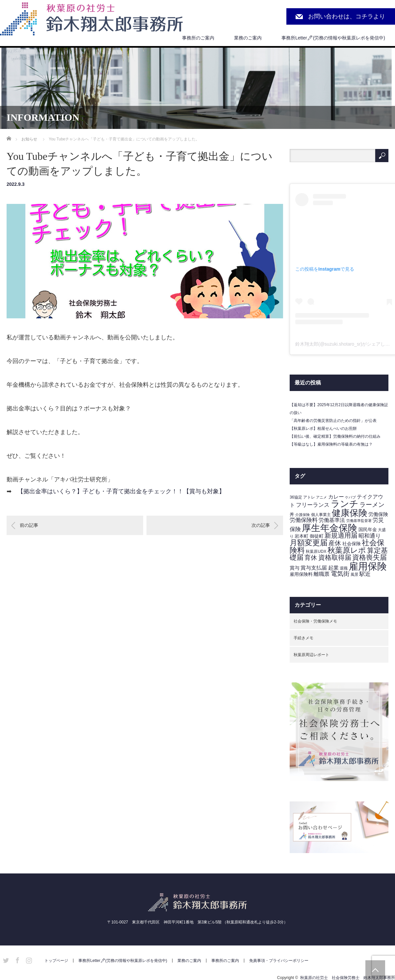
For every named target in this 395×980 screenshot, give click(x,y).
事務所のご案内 (198, 38)
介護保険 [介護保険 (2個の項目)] (303, 515)
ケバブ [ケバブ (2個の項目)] (350, 497)
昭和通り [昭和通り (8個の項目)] (370, 536)
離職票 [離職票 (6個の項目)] (322, 574)
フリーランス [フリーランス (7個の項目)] (313, 505)
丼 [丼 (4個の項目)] (292, 514)
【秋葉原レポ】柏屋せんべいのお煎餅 (323, 429)
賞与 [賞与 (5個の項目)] (295, 568)
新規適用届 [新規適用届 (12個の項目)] (341, 535)
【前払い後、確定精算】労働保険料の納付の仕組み (335, 436)
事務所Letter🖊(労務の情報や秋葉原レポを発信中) (333, 38)
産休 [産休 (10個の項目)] (335, 543)
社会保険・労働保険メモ (315, 621)
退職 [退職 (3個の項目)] (344, 568)
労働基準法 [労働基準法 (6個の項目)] (332, 520)
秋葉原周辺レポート (311, 655)
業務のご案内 (248, 38)
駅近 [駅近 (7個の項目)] (365, 574)
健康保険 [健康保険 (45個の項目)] (350, 513)
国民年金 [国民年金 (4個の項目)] (368, 530)
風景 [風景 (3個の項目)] (355, 575)
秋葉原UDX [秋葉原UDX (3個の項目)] (316, 551)
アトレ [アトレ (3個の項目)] (309, 497)
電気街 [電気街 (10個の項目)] (340, 574)
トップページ (56, 961)
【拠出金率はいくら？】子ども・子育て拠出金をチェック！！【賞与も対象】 (121, 491)
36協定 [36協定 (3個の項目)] (296, 497)
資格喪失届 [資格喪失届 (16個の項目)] (369, 557)
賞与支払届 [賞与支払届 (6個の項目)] (314, 568)
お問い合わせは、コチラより (347, 16)
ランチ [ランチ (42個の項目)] (345, 504)
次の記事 (261, 525)
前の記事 (29, 525)
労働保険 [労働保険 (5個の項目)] (378, 514)
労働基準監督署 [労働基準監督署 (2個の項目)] (359, 521)
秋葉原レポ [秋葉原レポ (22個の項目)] (347, 550)
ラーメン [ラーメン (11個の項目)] (372, 505)
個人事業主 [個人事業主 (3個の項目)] (321, 515)
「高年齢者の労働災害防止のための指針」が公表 (333, 421)
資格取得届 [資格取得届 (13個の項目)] (335, 557)
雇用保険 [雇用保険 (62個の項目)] (368, 566)
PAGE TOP (375, 970)
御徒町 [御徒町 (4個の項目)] (317, 536)
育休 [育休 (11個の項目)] (311, 558)
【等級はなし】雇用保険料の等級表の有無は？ (331, 444)
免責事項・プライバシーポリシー (279, 961)
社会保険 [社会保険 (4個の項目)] (352, 544)
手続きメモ (303, 638)
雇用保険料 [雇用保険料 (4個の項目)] (301, 574)
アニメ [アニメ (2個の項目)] (321, 497)
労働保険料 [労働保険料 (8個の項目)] (304, 520)
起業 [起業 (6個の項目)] (333, 568)
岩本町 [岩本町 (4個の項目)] (302, 536)
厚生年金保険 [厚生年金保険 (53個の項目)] (329, 528)
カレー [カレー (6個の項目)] (336, 497)
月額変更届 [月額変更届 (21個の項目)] (309, 543)
